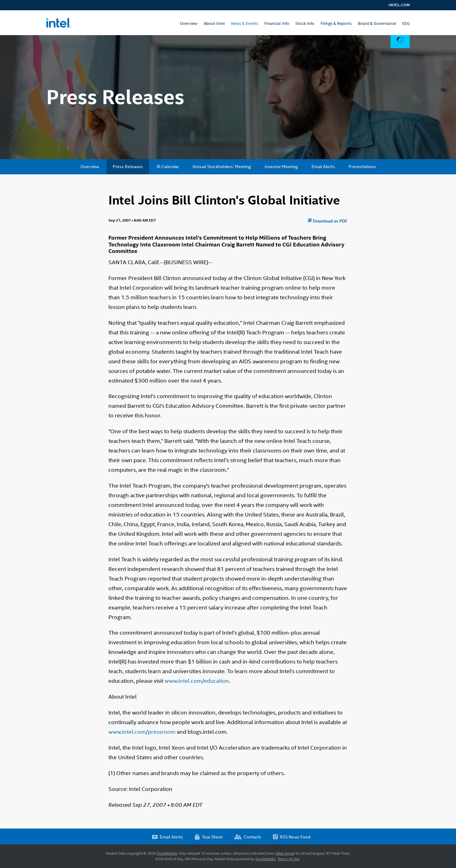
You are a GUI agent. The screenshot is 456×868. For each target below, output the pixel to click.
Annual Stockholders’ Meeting (222, 167)
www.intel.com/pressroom (142, 732)
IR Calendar (168, 167)
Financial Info (277, 23)
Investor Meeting (281, 167)
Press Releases (128, 167)
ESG (406, 23)
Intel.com (399, 5)
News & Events (245, 23)
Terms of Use (288, 859)
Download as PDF (328, 221)
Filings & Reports (336, 23)
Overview (189, 23)
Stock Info (305, 23)
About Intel (214, 23)
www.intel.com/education (197, 681)
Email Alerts (323, 167)
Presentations (362, 167)
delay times (285, 853)
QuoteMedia (167, 853)
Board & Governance (377, 23)
